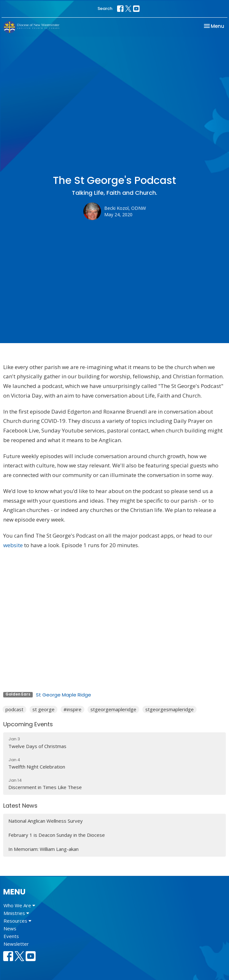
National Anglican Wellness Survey (46, 821)
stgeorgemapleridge (113, 709)
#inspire (72, 709)
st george (43, 709)
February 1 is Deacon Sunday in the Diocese (57, 835)
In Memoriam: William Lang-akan (43, 849)
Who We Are (19, 905)
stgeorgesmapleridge (170, 709)
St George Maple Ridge (64, 695)
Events (11, 936)
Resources (17, 921)
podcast (14, 709)
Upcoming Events (28, 724)
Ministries (16, 913)
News (10, 928)
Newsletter (16, 944)
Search (105, 8)
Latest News (20, 806)
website (13, 545)
